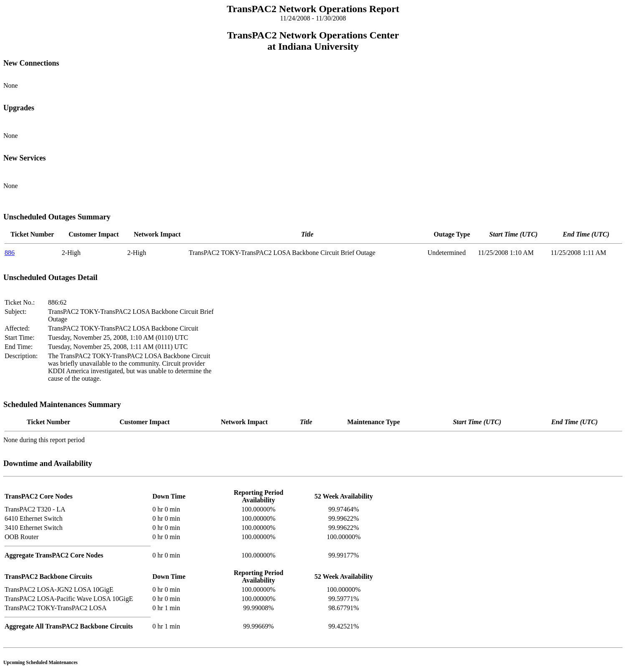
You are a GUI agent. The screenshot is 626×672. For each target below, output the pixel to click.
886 (10, 253)
